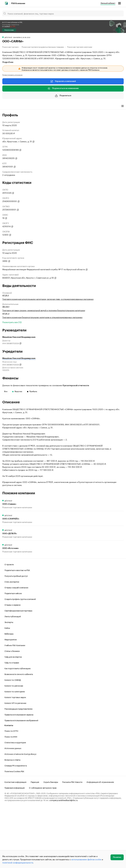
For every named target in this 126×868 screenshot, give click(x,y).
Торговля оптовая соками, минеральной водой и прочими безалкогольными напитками (44, 310)
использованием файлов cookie (86, 859)
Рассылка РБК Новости (72, 842)
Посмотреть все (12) (12, 322)
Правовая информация (15, 848)
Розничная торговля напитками (80, 47)
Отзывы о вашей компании (16, 648)
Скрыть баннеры (51, 842)
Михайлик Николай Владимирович (19, 358)
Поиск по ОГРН (11, 791)
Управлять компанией (63, 81)
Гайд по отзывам (12, 723)
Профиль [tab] (7, 106)
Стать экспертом (12, 642)
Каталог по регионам (14, 746)
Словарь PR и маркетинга (16, 826)
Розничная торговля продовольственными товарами (43, 47)
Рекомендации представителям (18, 769)
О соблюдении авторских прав (43, 848)
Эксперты (9, 682)
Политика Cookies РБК (14, 832)
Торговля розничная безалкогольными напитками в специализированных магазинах (42, 317)
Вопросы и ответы (12, 820)
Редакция (35, 842)
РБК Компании (18, 3)
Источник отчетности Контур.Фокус (20, 814)
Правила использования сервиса (19, 775)
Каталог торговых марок (15, 758)
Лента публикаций (13, 677)
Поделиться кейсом (13, 654)
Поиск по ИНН (11, 797)
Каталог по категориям (15, 752)
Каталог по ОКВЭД (13, 740)
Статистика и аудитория (15, 803)
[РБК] (6, 3)
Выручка (17, 391)
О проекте (9, 625)
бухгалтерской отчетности (76, 386)
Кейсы (7, 688)
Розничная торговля (10, 47)
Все (6, 391)
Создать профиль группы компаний (20, 659)
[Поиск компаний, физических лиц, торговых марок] (63, 13)
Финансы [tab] (41, 106)
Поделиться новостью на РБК (17, 630)
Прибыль (32, 391)
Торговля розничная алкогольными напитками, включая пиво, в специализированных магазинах (48, 299)
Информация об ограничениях (100, 842)
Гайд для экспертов (13, 717)
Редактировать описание (12, 75)
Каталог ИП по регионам (15, 763)
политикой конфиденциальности (18, 862)
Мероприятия (11, 700)
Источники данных (13, 809)
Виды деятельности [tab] (24, 106)
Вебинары (9, 694)
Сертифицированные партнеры (18, 671)
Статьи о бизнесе (12, 711)
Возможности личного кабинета (19, 734)
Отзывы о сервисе (12, 665)
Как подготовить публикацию (18, 729)
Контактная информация (15, 842)
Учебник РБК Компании (15, 706)
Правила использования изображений (21, 781)
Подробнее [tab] (8, 62)
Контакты (9, 786)
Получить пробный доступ (16, 636)
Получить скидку (9, 30)
